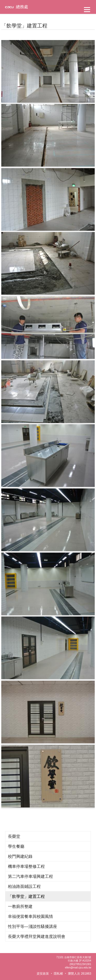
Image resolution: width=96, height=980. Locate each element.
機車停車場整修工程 (26, 866)
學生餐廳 (16, 846)
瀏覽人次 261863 (79, 974)
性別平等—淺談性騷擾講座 (33, 926)
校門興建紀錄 (20, 856)
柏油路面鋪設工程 (24, 886)
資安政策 (43, 974)
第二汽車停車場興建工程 (30, 876)
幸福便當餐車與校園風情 (30, 916)
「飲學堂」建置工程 (26, 896)
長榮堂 (14, 836)
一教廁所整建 (20, 906)
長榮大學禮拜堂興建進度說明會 (37, 936)
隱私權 (58, 974)
